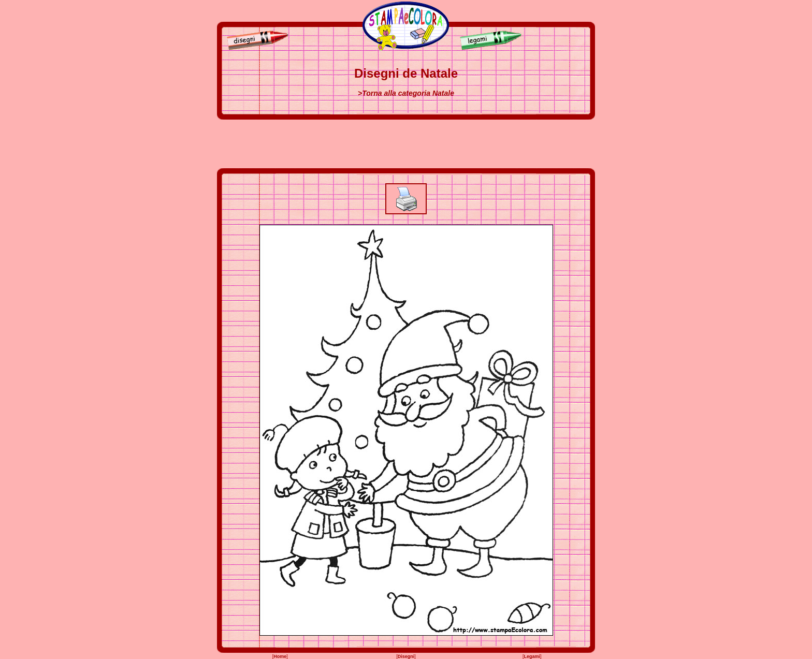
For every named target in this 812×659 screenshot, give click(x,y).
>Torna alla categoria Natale (406, 93)
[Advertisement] (406, 144)
